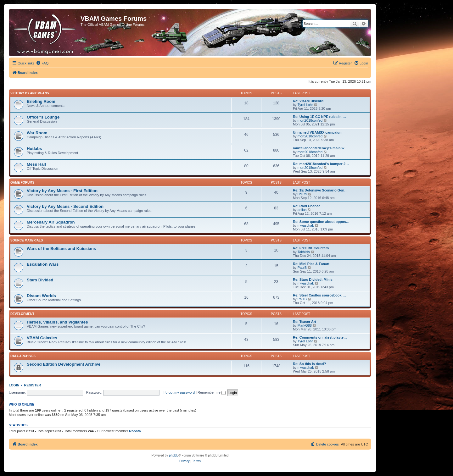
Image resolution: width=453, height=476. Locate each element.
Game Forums (22, 183)
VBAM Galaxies (42, 338)
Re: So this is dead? (309, 364)
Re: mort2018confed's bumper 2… (321, 164)
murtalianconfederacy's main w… (320, 148)
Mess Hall (36, 164)
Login (14, 385)
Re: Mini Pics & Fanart (311, 264)
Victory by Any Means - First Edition (62, 191)
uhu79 (302, 194)
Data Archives (23, 356)
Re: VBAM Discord (308, 101)
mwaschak (306, 225)
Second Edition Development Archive (64, 364)
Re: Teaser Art (305, 322)
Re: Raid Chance (307, 206)
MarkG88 (305, 325)
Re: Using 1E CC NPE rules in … (319, 117)
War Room (37, 133)
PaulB (302, 268)
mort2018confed (310, 120)
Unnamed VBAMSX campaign (317, 132)
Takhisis (304, 252)
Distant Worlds (41, 296)
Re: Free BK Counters (311, 248)
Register (33, 385)
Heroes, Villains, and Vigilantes (57, 322)
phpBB (174, 455)
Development (22, 314)
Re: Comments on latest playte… (320, 337)
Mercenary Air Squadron (51, 222)
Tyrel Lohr (305, 105)
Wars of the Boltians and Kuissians (61, 249)
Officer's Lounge (43, 117)
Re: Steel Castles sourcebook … (319, 295)
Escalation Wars (43, 264)
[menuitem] (42, 63)
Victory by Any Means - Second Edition (65, 206)
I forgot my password (179, 392)
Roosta (135, 431)
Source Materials (27, 240)
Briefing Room (41, 101)
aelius (302, 210)
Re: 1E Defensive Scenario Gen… (320, 190)
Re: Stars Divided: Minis (313, 280)
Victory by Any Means (30, 93)
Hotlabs (34, 149)
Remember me (212, 392)
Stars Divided (40, 280)
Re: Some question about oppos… (321, 222)
